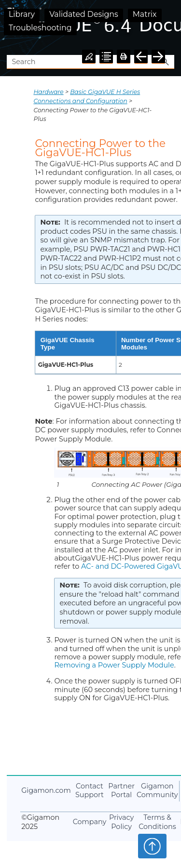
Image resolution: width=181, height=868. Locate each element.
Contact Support (90, 791)
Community (157, 791)
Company (90, 822)
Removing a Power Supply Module (114, 665)
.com (46, 790)
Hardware (48, 92)
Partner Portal (121, 791)
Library (22, 14)
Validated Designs (84, 14)
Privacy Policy (121, 822)
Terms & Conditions (157, 822)
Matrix (145, 14)
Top (152, 846)
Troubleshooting (40, 28)
